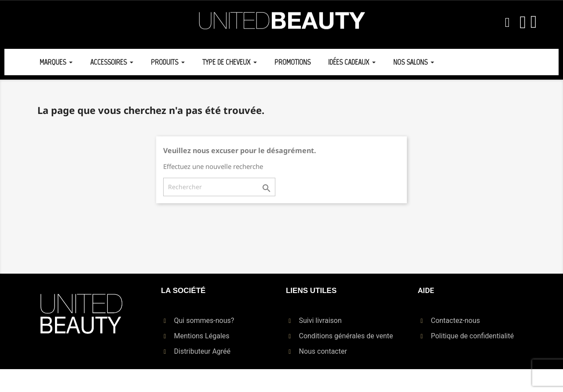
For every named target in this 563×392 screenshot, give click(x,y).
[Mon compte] (523, 22)
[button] (507, 22)
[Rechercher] (219, 187)
